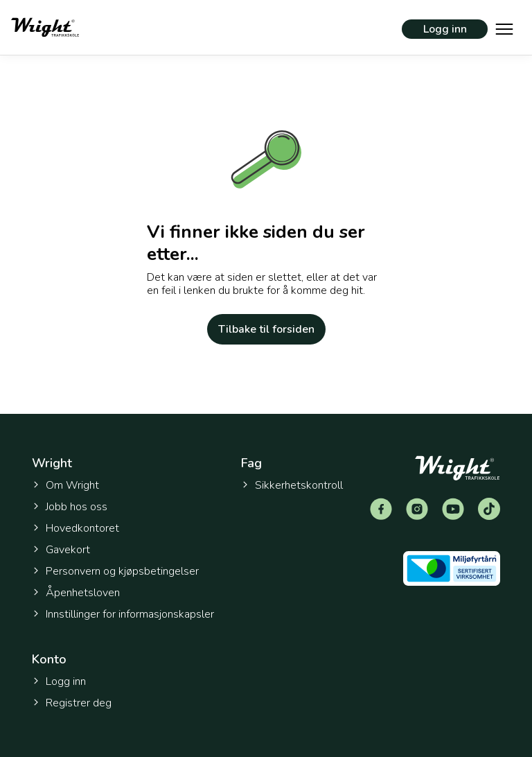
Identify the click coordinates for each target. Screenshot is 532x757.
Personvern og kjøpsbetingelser (115, 571)
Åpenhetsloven (76, 593)
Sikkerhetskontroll (292, 485)
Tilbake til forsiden (266, 329)
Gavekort (61, 550)
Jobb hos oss (70, 507)
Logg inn (445, 29)
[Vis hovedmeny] (504, 28)
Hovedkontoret (76, 528)
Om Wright (65, 485)
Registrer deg (72, 703)
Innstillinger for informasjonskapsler (123, 615)
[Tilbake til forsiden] (45, 27)
